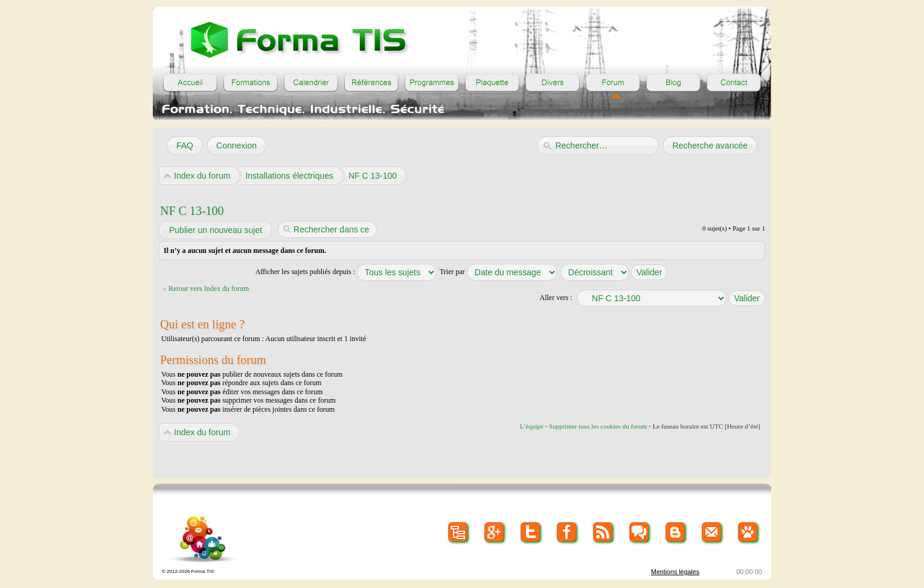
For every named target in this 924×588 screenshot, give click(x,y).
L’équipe (532, 426)
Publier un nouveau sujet (215, 230)
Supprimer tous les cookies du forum (598, 426)
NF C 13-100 (192, 211)
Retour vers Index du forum (209, 289)
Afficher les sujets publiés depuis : (346, 272)
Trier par (499, 272)
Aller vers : (556, 298)
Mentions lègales (675, 572)
